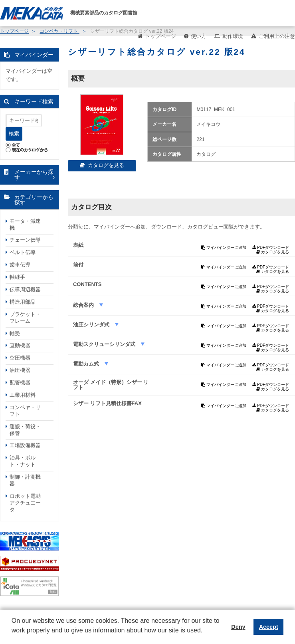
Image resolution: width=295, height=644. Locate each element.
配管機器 (20, 383)
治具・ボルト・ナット (23, 461)
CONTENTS (87, 284)
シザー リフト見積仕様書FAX (107, 403)
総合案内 (84, 305)
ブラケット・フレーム (25, 318)
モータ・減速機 (25, 225)
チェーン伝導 (25, 240)
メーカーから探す (34, 175)
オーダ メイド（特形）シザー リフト (111, 385)
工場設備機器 (25, 445)
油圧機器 (20, 370)
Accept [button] (269, 627)
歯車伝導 (20, 265)
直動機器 (20, 345)
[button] (13, 636)
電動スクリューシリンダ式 (105, 344)
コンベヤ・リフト (25, 411)
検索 (14, 134)
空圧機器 (20, 358)
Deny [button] (238, 627)
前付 (78, 265)
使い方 (199, 36)
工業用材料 (23, 395)
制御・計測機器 (25, 480)
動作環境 (233, 36)
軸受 (15, 333)
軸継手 (17, 277)
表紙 (78, 245)
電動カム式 (87, 364)
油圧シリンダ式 (92, 325)
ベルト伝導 (23, 252)
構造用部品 (23, 302)
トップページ (160, 36)
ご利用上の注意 (277, 36)
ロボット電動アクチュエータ (25, 503)
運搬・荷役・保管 (25, 430)
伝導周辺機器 (25, 289)
